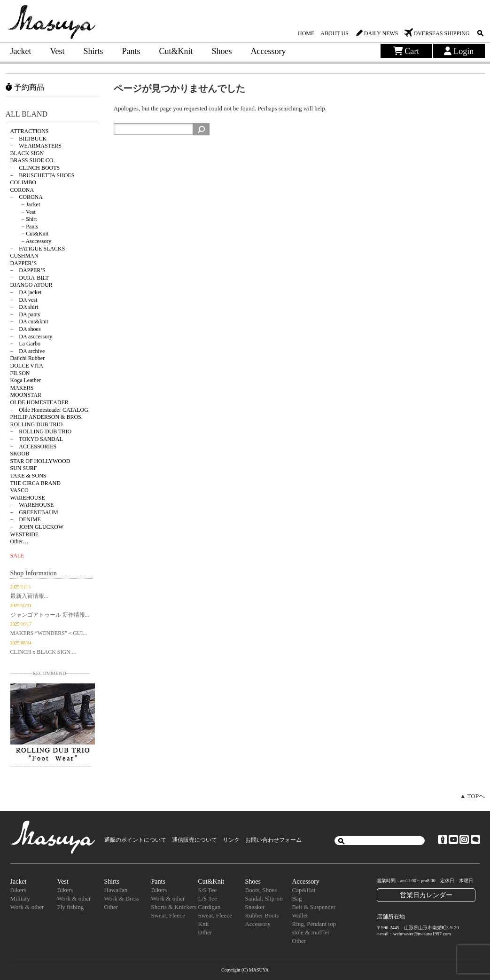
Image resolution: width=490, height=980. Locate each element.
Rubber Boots (262, 915)
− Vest (23, 212)
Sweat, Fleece (168, 915)
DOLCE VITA (27, 366)
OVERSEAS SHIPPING (441, 33)
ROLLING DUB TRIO (37, 424)
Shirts (93, 51)
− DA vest (24, 300)
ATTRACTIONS (30, 131)
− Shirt (24, 219)
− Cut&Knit (30, 234)
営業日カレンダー (426, 895)
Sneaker (255, 907)
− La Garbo (25, 344)
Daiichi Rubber (28, 358)
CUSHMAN (24, 256)
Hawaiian (116, 890)
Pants (131, 51)
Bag (297, 898)
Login (459, 51)
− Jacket (25, 204)
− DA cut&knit (29, 321)
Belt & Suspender (314, 907)
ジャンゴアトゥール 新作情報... (50, 615)
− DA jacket (26, 292)
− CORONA (27, 197)
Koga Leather (26, 380)
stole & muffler (311, 932)
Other (111, 907)
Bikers (18, 890)
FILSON (20, 373)
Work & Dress (122, 898)
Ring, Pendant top (314, 924)
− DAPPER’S (28, 270)
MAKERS (22, 388)
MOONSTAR (26, 395)
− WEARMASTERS (36, 146)
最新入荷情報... (29, 596)
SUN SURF (24, 468)
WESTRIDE (25, 534)
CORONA (22, 190)
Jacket (21, 51)
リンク (231, 840)
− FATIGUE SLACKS (38, 249)
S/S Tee (208, 890)
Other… (19, 541)
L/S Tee (208, 898)
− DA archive (28, 351)
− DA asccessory (31, 337)
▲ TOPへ (472, 796)
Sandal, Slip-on (264, 898)
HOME (306, 33)
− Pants (24, 227)
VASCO (19, 490)
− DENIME (26, 519)
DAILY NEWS (381, 33)
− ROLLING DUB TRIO (41, 431)
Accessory (268, 51)
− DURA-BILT (30, 278)
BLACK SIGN (27, 153)
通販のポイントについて (135, 840)
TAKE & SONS (28, 476)
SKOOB (20, 454)
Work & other (27, 907)
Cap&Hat (304, 890)
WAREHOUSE (28, 498)
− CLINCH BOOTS (35, 168)
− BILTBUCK (29, 139)
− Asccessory (31, 241)
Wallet (300, 915)
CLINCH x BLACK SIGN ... (43, 652)
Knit (204, 924)
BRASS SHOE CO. (33, 160)
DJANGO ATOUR (31, 285)
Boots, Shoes (261, 890)
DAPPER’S (24, 263)
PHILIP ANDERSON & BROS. (47, 417)
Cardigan (210, 907)
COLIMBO (23, 182)
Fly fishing (71, 907)
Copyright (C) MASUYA (245, 970)
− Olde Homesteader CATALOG (49, 410)
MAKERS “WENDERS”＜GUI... (49, 633)
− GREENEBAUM (34, 512)
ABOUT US (334, 33)
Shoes (222, 51)
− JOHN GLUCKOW (37, 527)
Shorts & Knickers (174, 907)
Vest (57, 51)
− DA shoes (26, 329)
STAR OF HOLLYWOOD (40, 461)
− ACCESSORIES (34, 447)
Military (20, 898)
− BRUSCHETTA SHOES (43, 175)
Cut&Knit (176, 51)
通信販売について (194, 840)
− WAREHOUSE (32, 505)
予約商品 (25, 87)
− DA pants (25, 314)
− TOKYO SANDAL (37, 439)
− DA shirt (24, 307)
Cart (406, 51)
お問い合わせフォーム (273, 840)
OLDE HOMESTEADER (39, 402)
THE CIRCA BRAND (35, 483)
